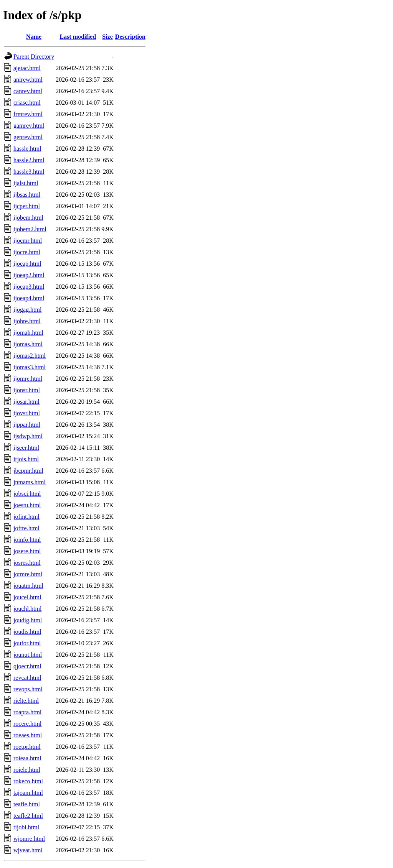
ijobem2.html (30, 229)
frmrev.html (28, 114)
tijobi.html (26, 827)
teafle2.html (28, 816)
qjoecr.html (27, 666)
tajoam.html (28, 793)
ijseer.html (26, 448)
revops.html (28, 689)
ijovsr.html (27, 413)
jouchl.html (27, 609)
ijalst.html (26, 183)
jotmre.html (28, 574)
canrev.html (28, 91)
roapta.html (27, 712)
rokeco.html (28, 781)
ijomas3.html (30, 367)
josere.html (27, 551)
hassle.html (27, 149)
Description (130, 37)
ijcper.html (27, 206)
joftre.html (26, 528)
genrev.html (28, 137)
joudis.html (27, 632)
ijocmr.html (28, 241)
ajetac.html (27, 68)
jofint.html (26, 517)
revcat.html (27, 678)
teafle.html (27, 804)
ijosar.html (26, 402)
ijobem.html (28, 218)
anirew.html (28, 80)
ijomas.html (28, 344)
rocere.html (27, 724)
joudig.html (28, 620)
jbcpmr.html (28, 471)
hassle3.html (29, 172)
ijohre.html (27, 321)
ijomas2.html (30, 356)
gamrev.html (29, 126)
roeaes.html (28, 735)
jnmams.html (30, 482)
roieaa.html (27, 758)
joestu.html (27, 505)
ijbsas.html (27, 195)
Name (34, 37)
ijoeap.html (27, 264)
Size (107, 37)
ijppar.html (27, 425)
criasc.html (27, 103)
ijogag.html (27, 310)
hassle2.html (29, 160)
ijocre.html (27, 252)
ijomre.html (28, 379)
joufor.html (27, 643)
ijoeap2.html (29, 275)
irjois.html (26, 459)
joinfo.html (27, 540)
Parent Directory (34, 57)
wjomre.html (29, 839)
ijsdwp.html (28, 436)
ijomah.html (28, 333)
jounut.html (28, 655)
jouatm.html (28, 586)
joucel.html (27, 597)
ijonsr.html (27, 390)
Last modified (78, 37)
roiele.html (27, 770)
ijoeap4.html (29, 298)
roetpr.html (27, 747)
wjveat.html (28, 850)
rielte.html (26, 701)
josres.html (27, 563)
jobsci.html (27, 494)
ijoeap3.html (29, 287)
